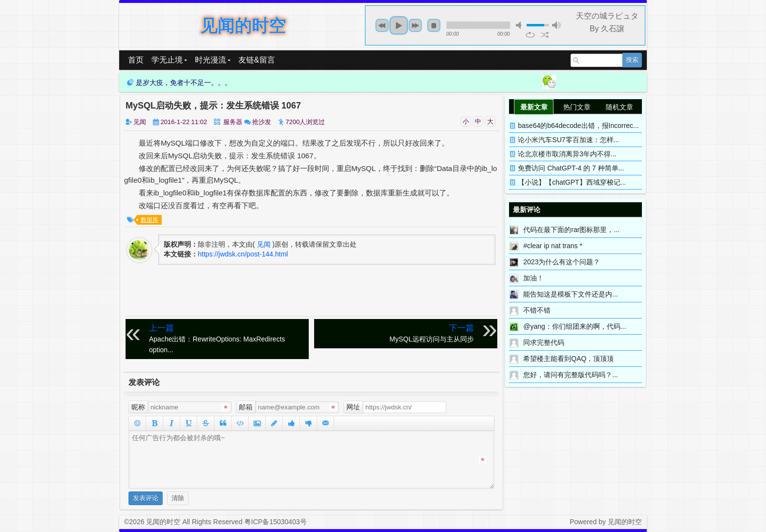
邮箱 (246, 407)
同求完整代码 (544, 342)
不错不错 (537, 310)
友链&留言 (257, 60)
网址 (353, 407)
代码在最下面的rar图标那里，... (571, 230)
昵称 (138, 407)
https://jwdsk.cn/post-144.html (243, 254)
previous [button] (382, 25)
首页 (136, 60)
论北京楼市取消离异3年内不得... (567, 154)
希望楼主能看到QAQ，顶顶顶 (568, 359)
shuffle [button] (545, 35)
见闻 (140, 122)
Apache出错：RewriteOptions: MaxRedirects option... (227, 338)
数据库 (149, 220)
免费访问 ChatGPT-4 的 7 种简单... (571, 168)
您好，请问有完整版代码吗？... (571, 375)
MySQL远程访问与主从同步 (396, 333)
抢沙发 (262, 122)
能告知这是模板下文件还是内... (571, 294)
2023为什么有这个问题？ (562, 262)
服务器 (233, 122)
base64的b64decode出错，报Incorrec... (578, 126)
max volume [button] (556, 25)
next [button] (415, 25)
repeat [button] (530, 35)
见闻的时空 (243, 26)
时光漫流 (213, 60)
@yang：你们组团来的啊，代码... (574, 326)
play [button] (399, 25)
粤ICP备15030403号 (276, 522)
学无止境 (169, 60)
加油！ (533, 278)
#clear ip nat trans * (553, 246)
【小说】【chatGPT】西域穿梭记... (572, 182)
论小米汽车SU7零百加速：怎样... (568, 140)
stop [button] (434, 25)
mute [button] (520, 25)
